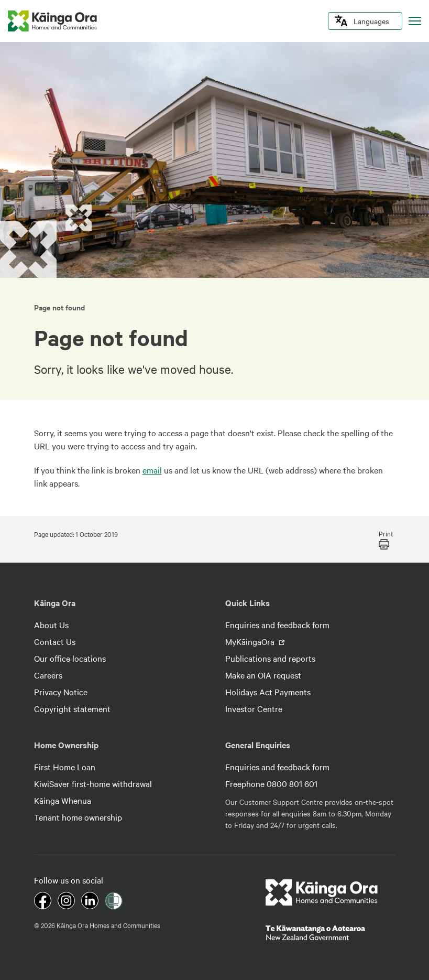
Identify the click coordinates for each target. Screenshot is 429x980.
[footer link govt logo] (331, 933)
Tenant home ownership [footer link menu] (78, 817)
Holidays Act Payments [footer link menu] (268, 692)
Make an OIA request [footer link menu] (263, 675)
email (152, 470)
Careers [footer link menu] (48, 675)
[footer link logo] (322, 892)
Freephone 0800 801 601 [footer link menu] (271, 783)
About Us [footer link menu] (51, 624)
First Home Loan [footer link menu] (65, 767)
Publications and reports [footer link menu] (270, 658)
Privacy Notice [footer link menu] (61, 692)
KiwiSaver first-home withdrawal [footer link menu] (93, 783)
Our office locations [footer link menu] (70, 658)
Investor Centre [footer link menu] (254, 708)
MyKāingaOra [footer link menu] (251, 641)
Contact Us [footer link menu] (55, 641)
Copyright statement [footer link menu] (72, 708)
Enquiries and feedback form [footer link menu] (277, 624)
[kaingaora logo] (52, 21)
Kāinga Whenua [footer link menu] (63, 800)
